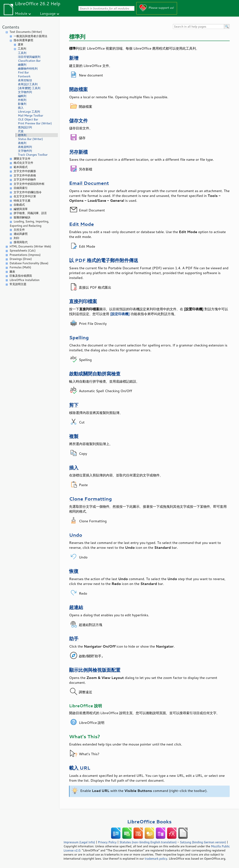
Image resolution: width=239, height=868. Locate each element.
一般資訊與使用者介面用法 (30, 36)
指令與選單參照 (23, 40)
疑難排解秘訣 (22, 217)
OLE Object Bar (28, 119)
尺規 (21, 131)
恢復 (74, 571)
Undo (76, 535)
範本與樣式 (21, 167)
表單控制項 (25, 80)
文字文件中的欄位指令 (28, 192)
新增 (74, 58)
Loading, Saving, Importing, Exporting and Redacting (29, 224)
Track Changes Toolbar (33, 155)
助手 (74, 639)
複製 (74, 436)
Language (48, 13)
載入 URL (80, 768)
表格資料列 (25, 147)
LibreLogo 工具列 (29, 112)
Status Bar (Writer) (30, 139)
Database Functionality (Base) (29, 263)
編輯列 (22, 96)
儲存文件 (78, 121)
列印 (16, 238)
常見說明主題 (18, 284)
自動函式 (19, 205)
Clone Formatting (90, 499)
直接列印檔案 (83, 301)
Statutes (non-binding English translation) (148, 842)
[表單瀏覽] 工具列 (29, 88)
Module (21, 13)
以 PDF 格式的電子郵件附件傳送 (104, 260)
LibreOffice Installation (24, 280)
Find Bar (23, 72)
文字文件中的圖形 (25, 171)
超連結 (76, 607)
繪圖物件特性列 (28, 69)
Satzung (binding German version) (203, 842)
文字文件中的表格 (25, 175)
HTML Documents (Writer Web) (30, 246)
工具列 (22, 49)
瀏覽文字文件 (22, 159)
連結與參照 (21, 234)
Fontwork (24, 76)
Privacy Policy (107, 842)
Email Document (89, 183)
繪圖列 (22, 65)
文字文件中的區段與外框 (29, 184)
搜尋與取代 (21, 242)
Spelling (79, 337)
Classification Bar (29, 61)
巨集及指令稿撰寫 (21, 276)
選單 (21, 44)
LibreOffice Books (149, 821)
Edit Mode (82, 224)
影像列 (22, 104)
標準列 (22, 135)
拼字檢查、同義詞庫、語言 (30, 213)
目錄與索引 (21, 188)
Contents (11, 27)
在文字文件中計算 (25, 196)
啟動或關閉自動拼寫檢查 (95, 374)
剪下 (74, 405)
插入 (21, 108)
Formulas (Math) (20, 267)
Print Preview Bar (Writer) (35, 123)
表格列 (22, 143)
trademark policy (156, 858)
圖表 (12, 272)
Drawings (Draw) (21, 259)
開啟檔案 (78, 89)
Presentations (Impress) (25, 255)
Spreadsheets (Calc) (22, 251)
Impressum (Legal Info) (79, 842)
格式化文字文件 (23, 163)
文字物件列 (25, 92)
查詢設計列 (25, 127)
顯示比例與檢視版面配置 (95, 670)
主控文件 (19, 230)
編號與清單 (21, 209)
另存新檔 (78, 152)
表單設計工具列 (28, 84)
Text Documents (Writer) (26, 32)
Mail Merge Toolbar (31, 116)
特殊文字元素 (22, 201)
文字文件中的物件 (25, 179)
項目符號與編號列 (29, 57)
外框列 (22, 100)
